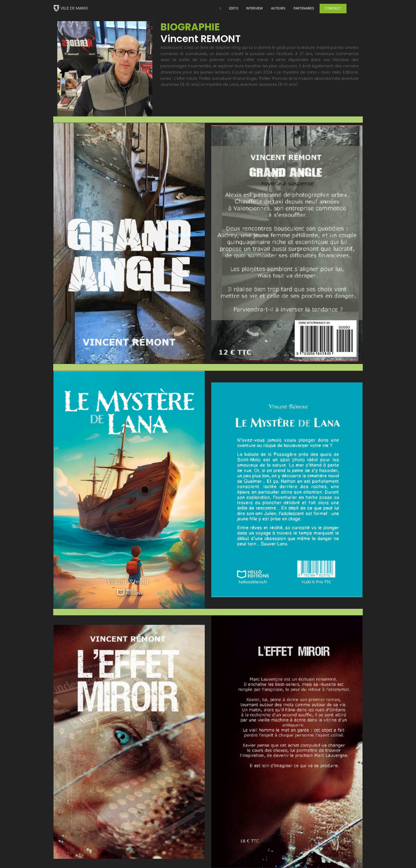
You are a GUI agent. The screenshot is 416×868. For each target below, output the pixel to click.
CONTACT (333, 8)
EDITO (234, 8)
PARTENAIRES (304, 8)
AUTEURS (278, 8)
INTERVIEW (255, 8)
